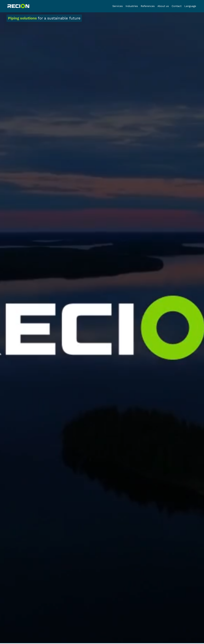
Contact (177, 6)
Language (190, 6)
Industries (132, 6)
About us (163, 6)
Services (118, 6)
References (148, 6)
